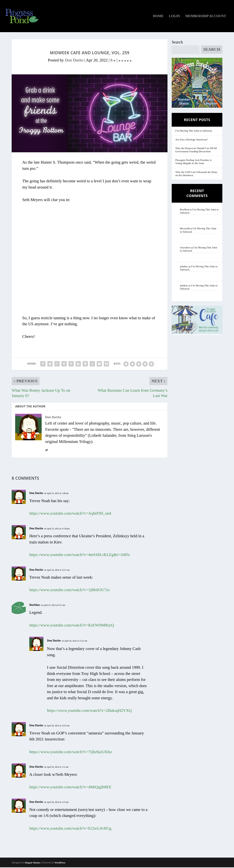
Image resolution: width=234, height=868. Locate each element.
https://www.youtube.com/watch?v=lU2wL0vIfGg (70, 829)
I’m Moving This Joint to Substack (194, 132)
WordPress (60, 863)
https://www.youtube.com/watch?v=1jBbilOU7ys (70, 591)
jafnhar (184, 267)
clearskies (185, 248)
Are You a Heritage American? (191, 140)
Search (177, 43)
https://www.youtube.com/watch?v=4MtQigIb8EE (70, 788)
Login (174, 17)
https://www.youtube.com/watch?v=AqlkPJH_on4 (70, 514)
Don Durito (74, 61)
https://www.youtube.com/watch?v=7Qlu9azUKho (71, 752)
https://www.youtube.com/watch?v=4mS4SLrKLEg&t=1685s (80, 555)
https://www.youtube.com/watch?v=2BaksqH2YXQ (89, 711)
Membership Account (206, 17)
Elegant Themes (33, 863)
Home (158, 17)
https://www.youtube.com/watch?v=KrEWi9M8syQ (72, 626)
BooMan (34, 606)
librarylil (185, 229)
